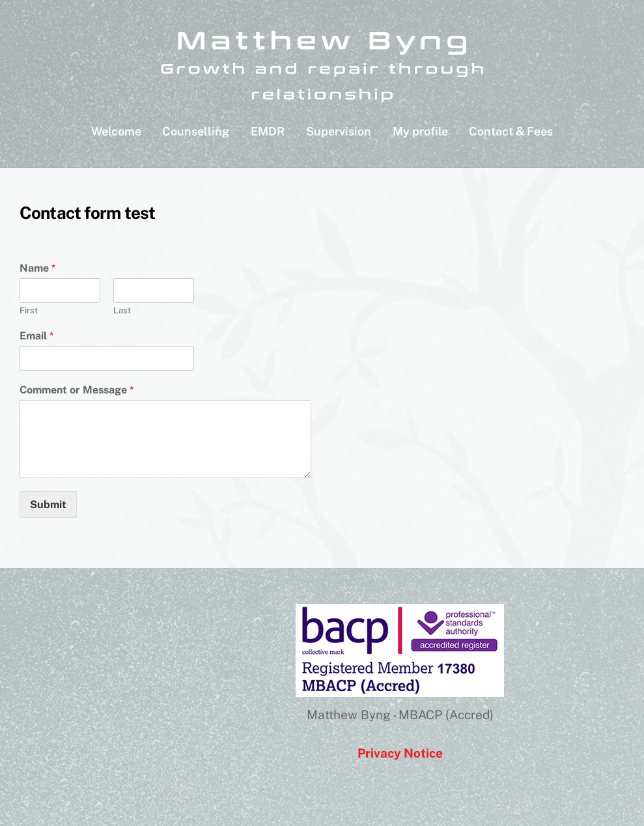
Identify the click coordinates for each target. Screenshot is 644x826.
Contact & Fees (511, 131)
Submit (48, 505)
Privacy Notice (400, 753)
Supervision (339, 131)
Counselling (196, 131)
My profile (420, 131)
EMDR (268, 131)
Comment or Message (77, 390)
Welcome (116, 131)
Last (122, 310)
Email (36, 336)
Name (37, 268)
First (29, 310)
